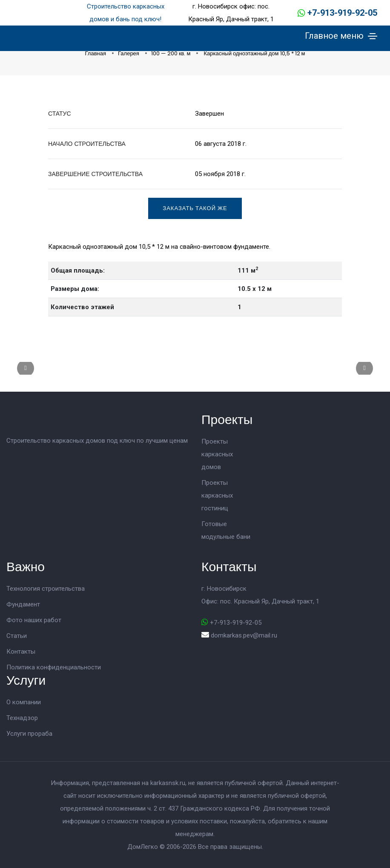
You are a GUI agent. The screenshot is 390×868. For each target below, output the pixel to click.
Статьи (17, 636)
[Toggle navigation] (373, 36)
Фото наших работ (34, 620)
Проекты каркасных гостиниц (217, 495)
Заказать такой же (195, 208)
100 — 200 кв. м (172, 53)
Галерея (129, 53)
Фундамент (23, 604)
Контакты (21, 652)
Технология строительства (46, 589)
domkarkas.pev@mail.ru (244, 635)
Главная (96, 53)
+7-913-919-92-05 (342, 13)
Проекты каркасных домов (217, 454)
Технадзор (22, 718)
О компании (24, 702)
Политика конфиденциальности (54, 667)
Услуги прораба (29, 734)
